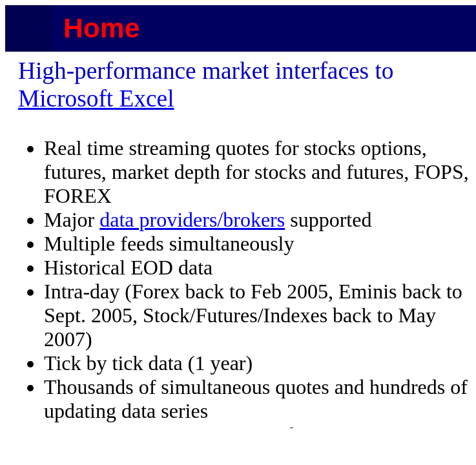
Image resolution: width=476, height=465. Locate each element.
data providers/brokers (192, 220)
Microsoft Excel (96, 98)
